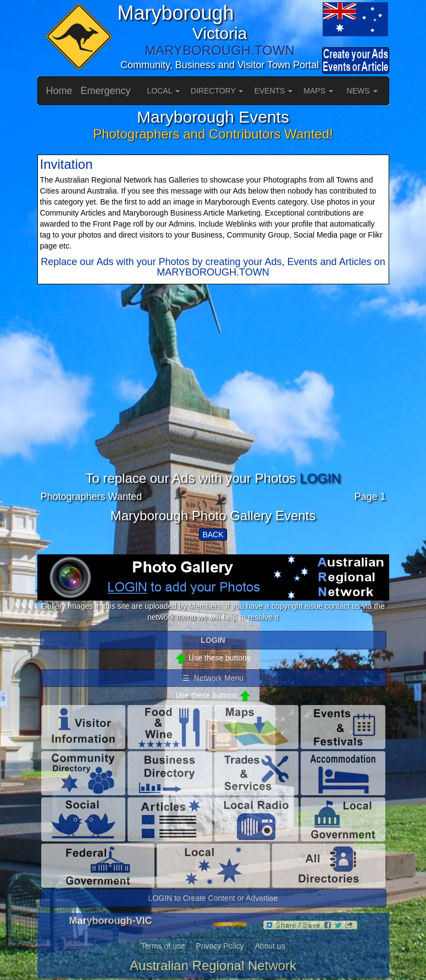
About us (270, 946)
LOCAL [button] (164, 91)
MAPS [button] (318, 91)
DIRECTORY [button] (217, 91)
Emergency (106, 91)
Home (59, 91)
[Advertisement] (213, 394)
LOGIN (320, 478)
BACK (213, 535)
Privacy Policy (220, 946)
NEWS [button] (362, 91)
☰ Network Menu (213, 678)
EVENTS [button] (273, 91)
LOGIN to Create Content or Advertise (213, 898)
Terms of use (163, 946)
